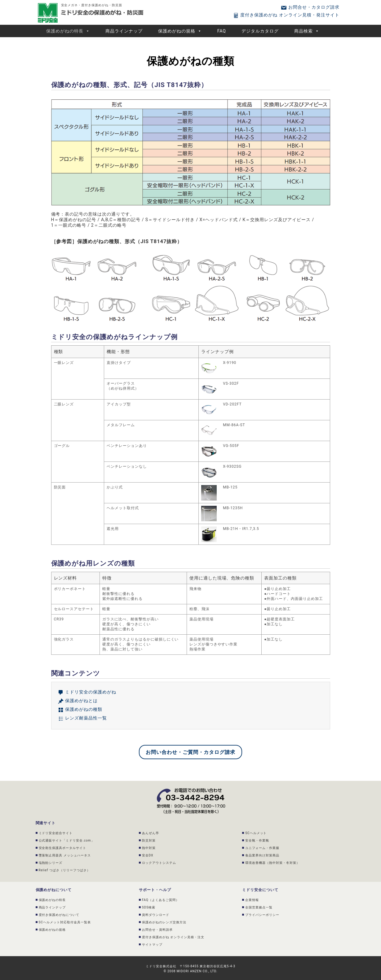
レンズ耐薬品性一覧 (82, 718)
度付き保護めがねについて (59, 915)
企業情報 (252, 900)
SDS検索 (149, 907)
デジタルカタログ (260, 31)
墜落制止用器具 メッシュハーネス (65, 855)
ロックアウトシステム (159, 863)
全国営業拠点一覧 (259, 907)
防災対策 (149, 840)
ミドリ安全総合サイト (56, 833)
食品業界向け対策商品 (262, 855)
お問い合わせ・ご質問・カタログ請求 (190, 752)
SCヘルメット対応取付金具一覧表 (65, 922)
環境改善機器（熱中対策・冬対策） (272, 863)
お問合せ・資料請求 (157, 930)
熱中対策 (149, 848)
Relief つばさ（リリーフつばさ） (64, 870)
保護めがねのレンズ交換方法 (164, 922)
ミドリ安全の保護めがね (87, 692)
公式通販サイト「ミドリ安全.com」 (67, 840)
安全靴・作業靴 (257, 840)
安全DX (148, 855)
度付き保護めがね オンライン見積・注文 (173, 937)
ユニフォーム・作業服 (262, 848)
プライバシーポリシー (262, 915)
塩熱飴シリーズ (51, 863)
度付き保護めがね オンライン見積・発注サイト (286, 15)
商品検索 (307, 31)
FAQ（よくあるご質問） (161, 900)
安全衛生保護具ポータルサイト (63, 848)
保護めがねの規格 (180, 31)
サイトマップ (152, 945)
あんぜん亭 (151, 833)
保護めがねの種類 (80, 709)
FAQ (222, 31)
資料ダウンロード (156, 915)
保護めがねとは (78, 701)
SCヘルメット (256, 833)
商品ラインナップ (124, 31)
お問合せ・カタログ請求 (310, 7)
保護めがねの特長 (68, 31)
